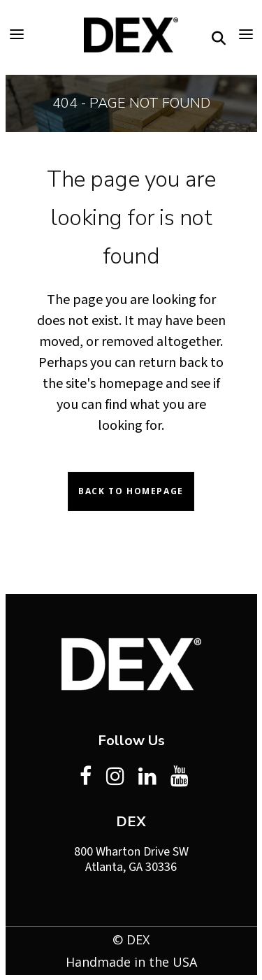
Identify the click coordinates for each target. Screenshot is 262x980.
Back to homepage (131, 491)
